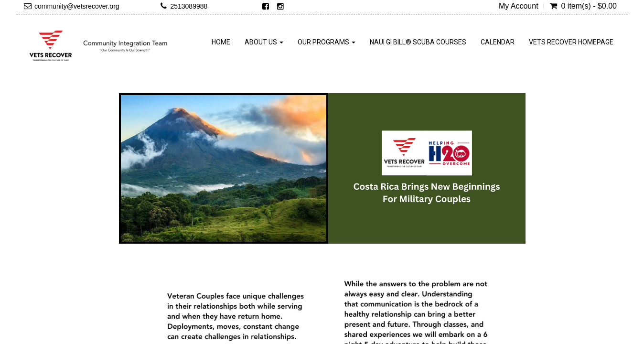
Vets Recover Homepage (571, 42)
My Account (519, 6)
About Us (264, 42)
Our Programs (327, 42)
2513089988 (189, 6)
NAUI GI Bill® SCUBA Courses (418, 42)
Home (221, 42)
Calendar (498, 42)
